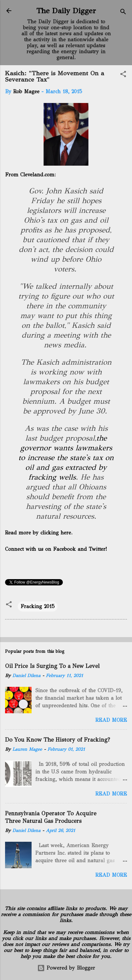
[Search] (123, 13)
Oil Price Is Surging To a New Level (52, 666)
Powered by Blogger (66, 968)
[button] (123, 75)
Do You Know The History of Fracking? (57, 740)
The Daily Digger (66, 11)
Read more (111, 720)
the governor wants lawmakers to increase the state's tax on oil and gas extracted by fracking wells (66, 458)
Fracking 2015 (38, 606)
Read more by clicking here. (39, 533)
